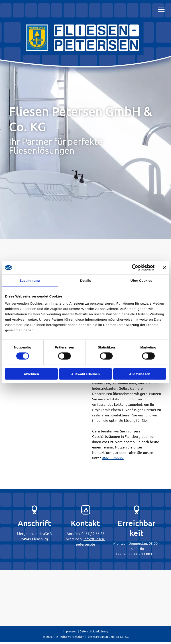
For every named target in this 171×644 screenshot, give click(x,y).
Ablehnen (31, 374)
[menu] (161, 10)
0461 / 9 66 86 (93, 533)
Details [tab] (85, 280)
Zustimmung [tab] (30, 280)
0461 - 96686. (113, 458)
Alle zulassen (140, 374)
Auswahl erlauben (85, 374)
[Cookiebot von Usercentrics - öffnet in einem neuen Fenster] (135, 268)
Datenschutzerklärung (94, 631)
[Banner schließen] (164, 268)
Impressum (70, 631)
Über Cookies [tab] (141, 280)
